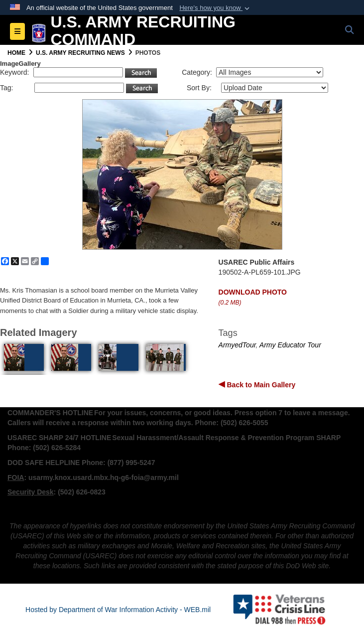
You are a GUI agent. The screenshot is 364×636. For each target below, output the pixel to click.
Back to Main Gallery (260, 385)
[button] (215, 8)
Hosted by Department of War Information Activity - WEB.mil (118, 610)
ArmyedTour (237, 345)
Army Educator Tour (290, 345)
